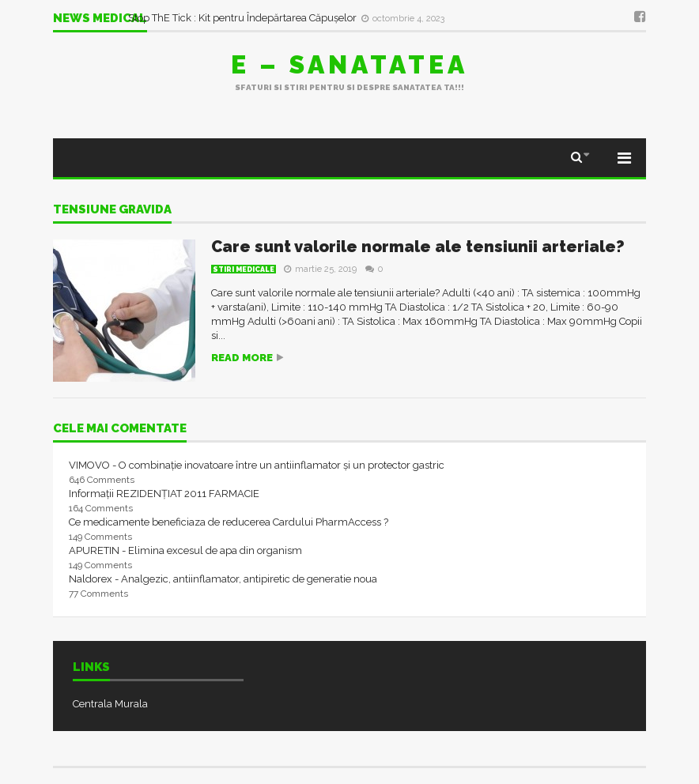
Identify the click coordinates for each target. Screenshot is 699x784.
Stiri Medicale (244, 269)
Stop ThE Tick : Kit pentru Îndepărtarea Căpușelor (244, 18)
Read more (242, 358)
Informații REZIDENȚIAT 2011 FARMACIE (164, 494)
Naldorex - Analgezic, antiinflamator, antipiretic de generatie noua (223, 579)
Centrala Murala (110, 704)
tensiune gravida (112, 210)
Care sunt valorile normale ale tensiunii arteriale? (418, 247)
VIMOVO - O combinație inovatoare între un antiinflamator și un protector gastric (257, 465)
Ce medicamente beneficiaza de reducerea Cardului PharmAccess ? (229, 522)
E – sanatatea (349, 64)
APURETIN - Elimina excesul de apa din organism (185, 550)
